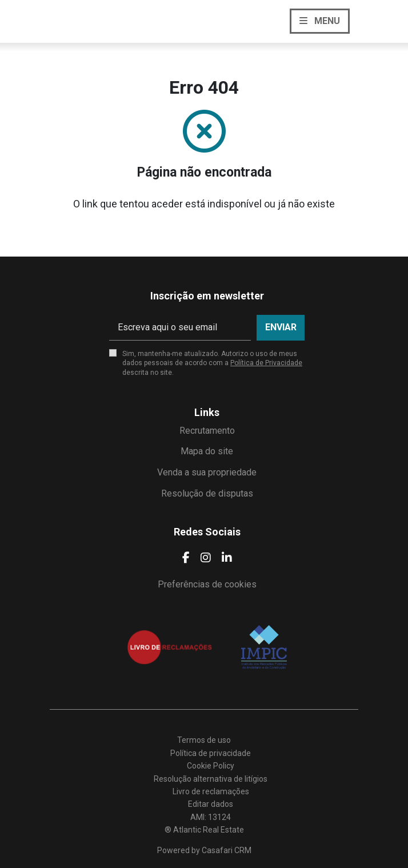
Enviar (281, 327)
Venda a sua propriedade (207, 472)
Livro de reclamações (211, 791)
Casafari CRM (227, 850)
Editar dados (211, 804)
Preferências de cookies (207, 584)
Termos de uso (204, 740)
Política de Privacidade (266, 363)
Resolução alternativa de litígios (211, 779)
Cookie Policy (211, 766)
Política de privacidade (211, 753)
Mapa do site (207, 451)
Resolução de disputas (207, 493)
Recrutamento (207, 431)
